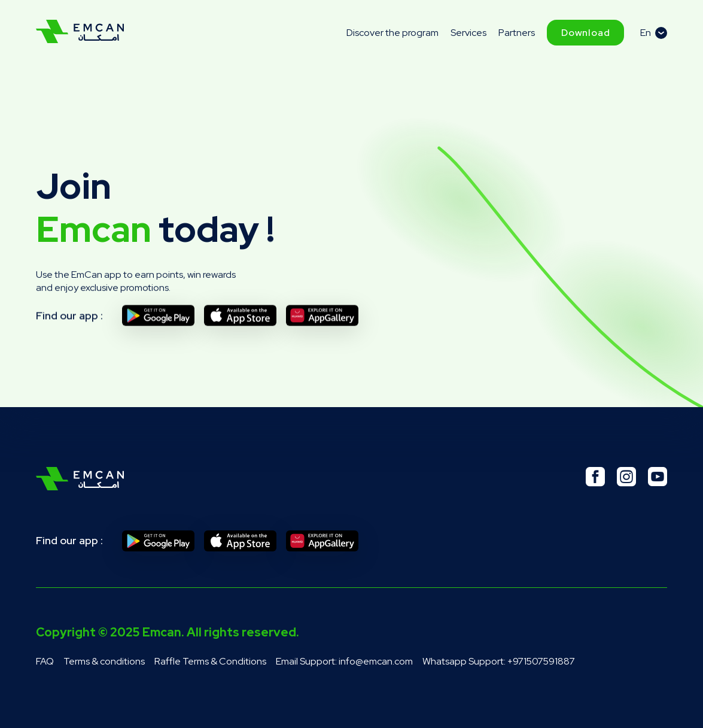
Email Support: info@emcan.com (344, 661)
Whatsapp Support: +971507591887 (499, 661)
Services (468, 33)
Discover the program (392, 33)
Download (585, 33)
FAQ (45, 661)
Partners (517, 33)
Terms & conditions (104, 661)
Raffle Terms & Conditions (210, 661)
